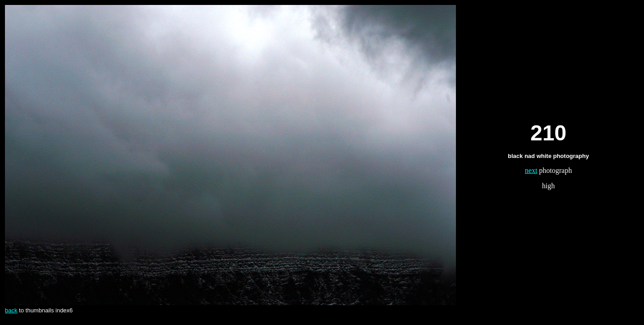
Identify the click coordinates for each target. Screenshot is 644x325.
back (11, 310)
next (531, 170)
